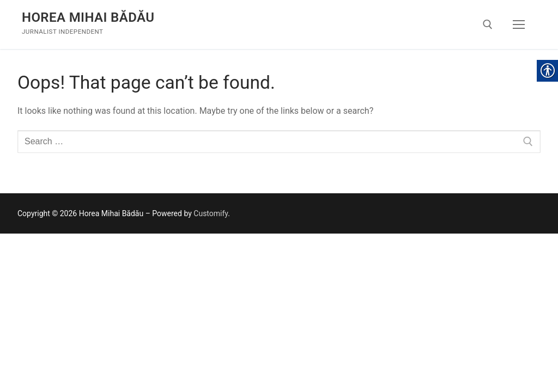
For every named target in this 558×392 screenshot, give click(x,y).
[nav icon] (519, 24)
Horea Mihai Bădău (88, 17)
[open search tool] (488, 24)
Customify (211, 213)
